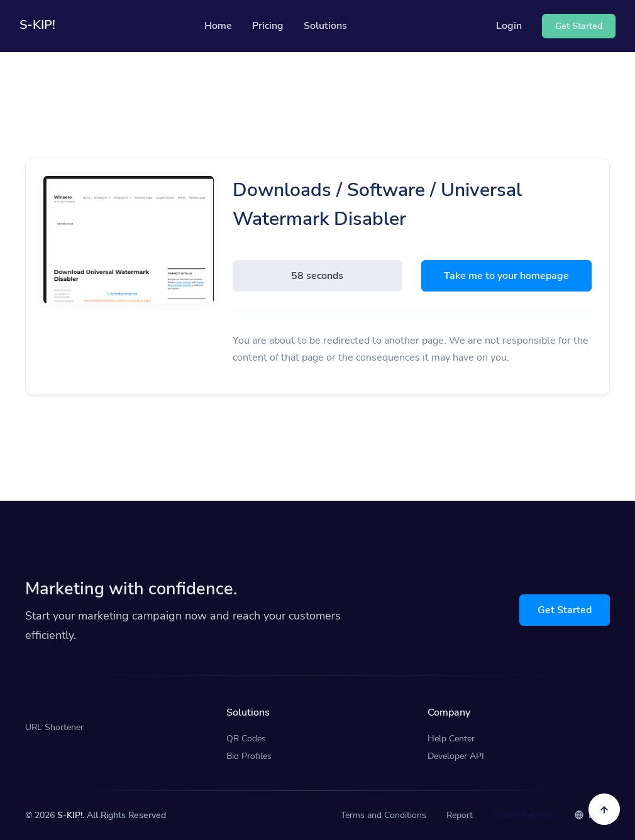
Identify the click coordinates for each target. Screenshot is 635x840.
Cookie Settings (524, 815)
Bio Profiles (249, 756)
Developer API (456, 756)
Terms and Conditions (384, 815)
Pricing (268, 26)
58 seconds (317, 276)
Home (218, 26)
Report (460, 815)
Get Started (565, 610)
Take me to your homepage (506, 276)
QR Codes (246, 739)
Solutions (325, 26)
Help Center (451, 739)
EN (587, 815)
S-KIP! (70, 815)
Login (509, 26)
